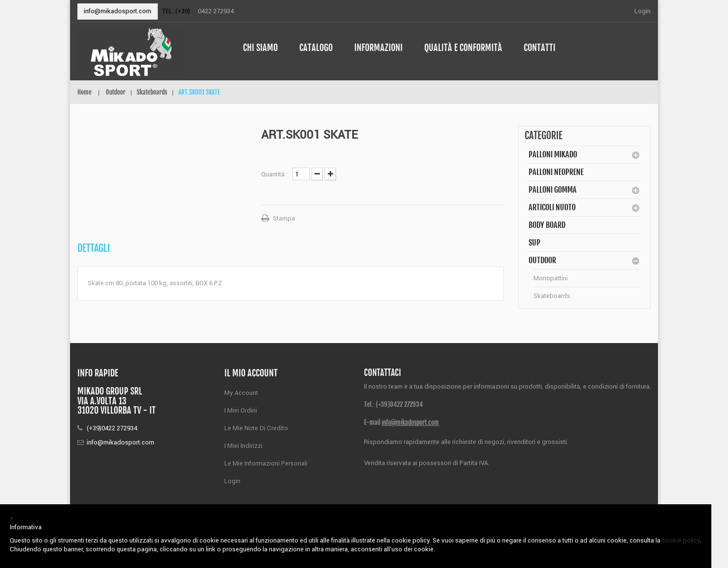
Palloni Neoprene (556, 172)
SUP (534, 243)
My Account (241, 393)
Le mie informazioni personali (266, 463)
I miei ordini (241, 410)
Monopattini (551, 278)
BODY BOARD (547, 225)
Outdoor (542, 260)
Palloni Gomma (553, 190)
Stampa (284, 218)
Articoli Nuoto (552, 207)
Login (643, 11)
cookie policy (681, 540)
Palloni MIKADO (553, 154)
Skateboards (552, 296)
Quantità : (274, 174)
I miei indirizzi (243, 446)
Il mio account (251, 373)
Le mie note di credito (256, 428)
